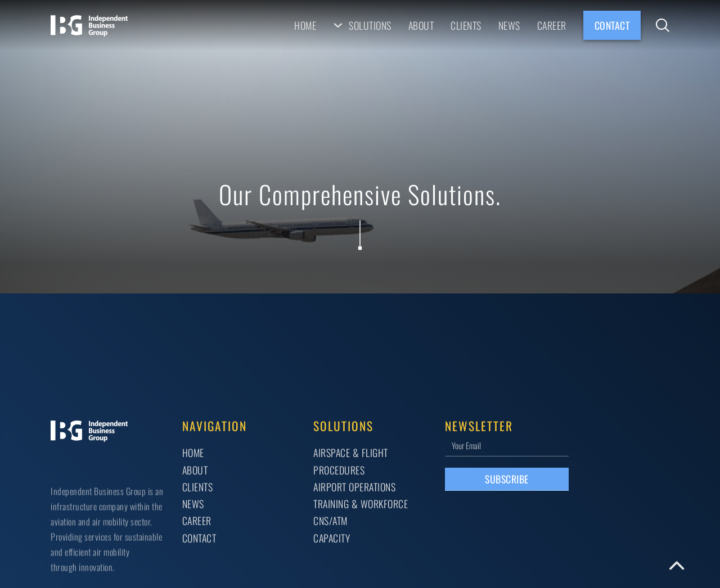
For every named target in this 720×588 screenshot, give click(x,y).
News (509, 25)
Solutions (370, 25)
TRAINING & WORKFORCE (361, 504)
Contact (612, 25)
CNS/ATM (330, 521)
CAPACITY (332, 538)
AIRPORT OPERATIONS (354, 487)
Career (552, 25)
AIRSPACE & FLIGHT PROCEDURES (351, 461)
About (421, 25)
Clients (466, 25)
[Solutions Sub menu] (338, 25)
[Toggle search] (663, 25)
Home (305, 25)
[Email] (507, 445)
